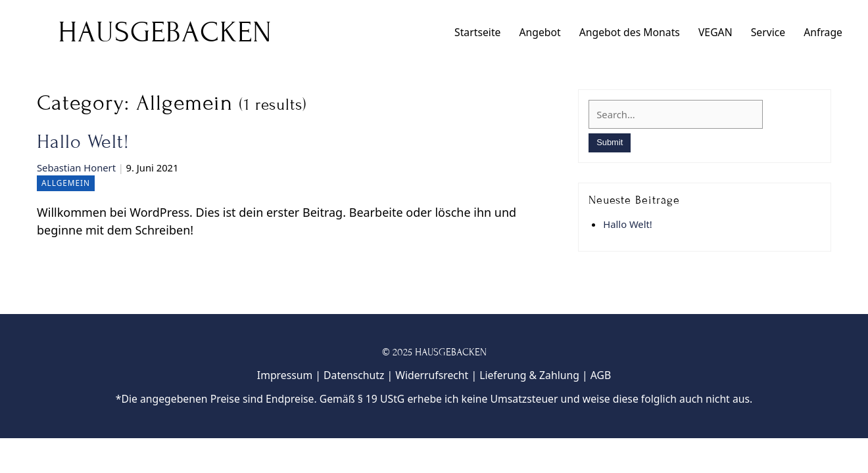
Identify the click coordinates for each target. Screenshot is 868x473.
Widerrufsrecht (432, 375)
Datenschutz (354, 375)
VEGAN (715, 32)
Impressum (285, 375)
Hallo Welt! (83, 142)
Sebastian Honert (76, 168)
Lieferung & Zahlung (529, 375)
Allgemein (66, 183)
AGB (601, 375)
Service (768, 32)
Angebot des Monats (630, 32)
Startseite (477, 32)
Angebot (540, 32)
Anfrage (823, 32)
